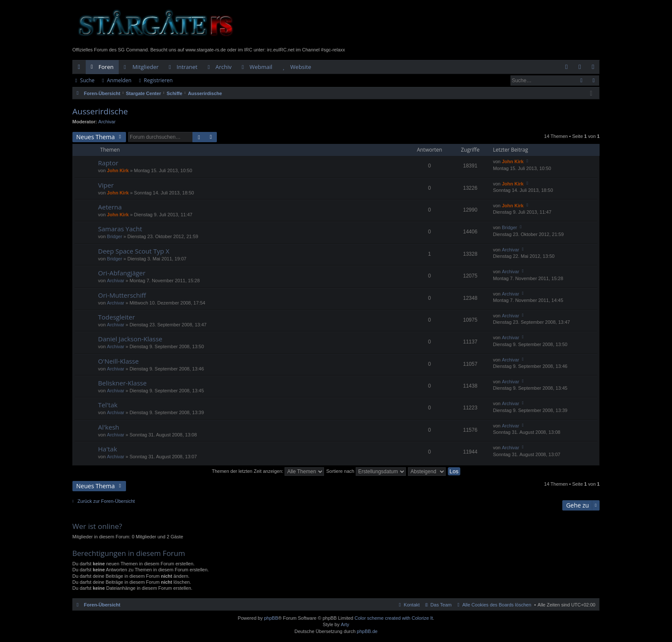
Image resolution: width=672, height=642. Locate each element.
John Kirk (118, 170)
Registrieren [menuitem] (595, 69)
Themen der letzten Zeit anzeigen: (268, 471)
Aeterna (110, 207)
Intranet (187, 67)
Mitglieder (145, 67)
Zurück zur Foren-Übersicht (106, 501)
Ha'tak (108, 449)
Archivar (107, 122)
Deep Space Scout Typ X (134, 251)
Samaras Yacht (120, 229)
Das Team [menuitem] (441, 605)
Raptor (108, 163)
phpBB (271, 618)
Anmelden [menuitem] (582, 69)
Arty (345, 624)
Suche (87, 80)
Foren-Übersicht (102, 605)
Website (301, 67)
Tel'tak (108, 405)
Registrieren (158, 80)
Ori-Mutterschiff (122, 295)
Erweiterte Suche (593, 81)
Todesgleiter (117, 317)
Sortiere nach (366, 471)
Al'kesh (109, 427)
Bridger (115, 236)
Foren (106, 67)
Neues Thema (96, 137)
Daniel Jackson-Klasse (130, 339)
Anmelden (119, 80)
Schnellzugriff (81, 69)
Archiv (224, 67)
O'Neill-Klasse (118, 361)
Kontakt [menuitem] (412, 605)
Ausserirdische (100, 111)
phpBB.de (367, 631)
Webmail (261, 67)
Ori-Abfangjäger (122, 273)
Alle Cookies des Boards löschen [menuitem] (497, 605)
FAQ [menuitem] (569, 69)
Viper (106, 185)
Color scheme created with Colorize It (394, 618)
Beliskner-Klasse (122, 383)
